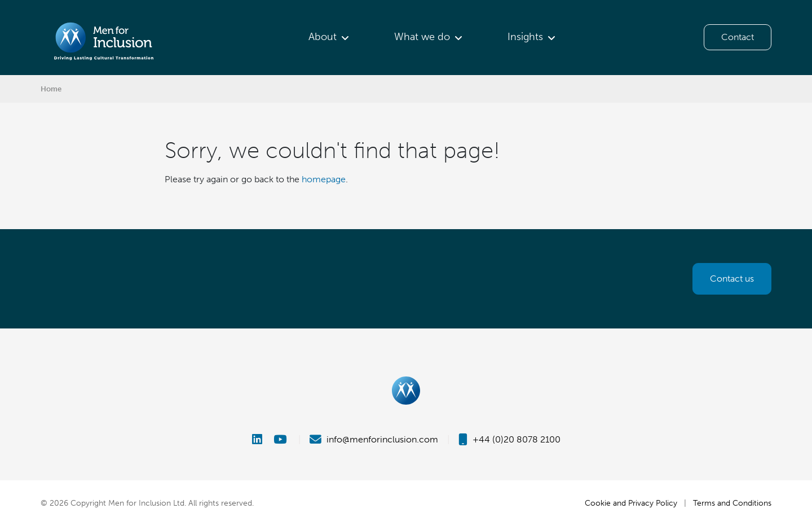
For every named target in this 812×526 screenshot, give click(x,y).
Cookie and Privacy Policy (631, 503)
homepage (324, 179)
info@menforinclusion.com (374, 439)
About (323, 37)
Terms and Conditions (732, 503)
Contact (738, 37)
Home (51, 89)
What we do (422, 37)
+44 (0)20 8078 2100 (509, 439)
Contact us (732, 279)
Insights (525, 37)
